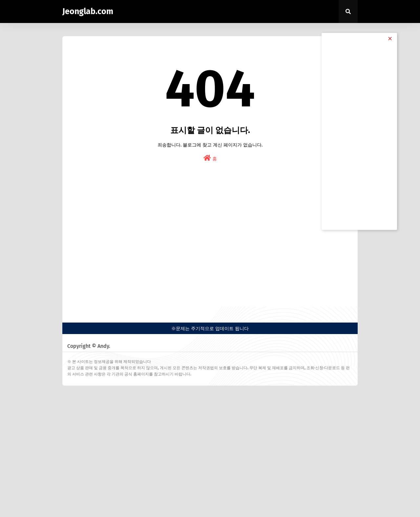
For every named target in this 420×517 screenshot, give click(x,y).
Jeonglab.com (88, 11)
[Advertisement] (210, 248)
